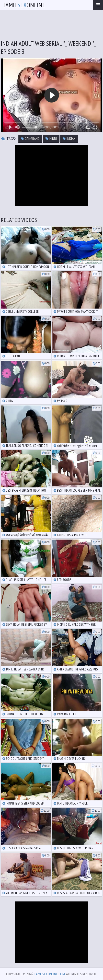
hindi (51, 139)
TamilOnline (24, 5)
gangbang (30, 139)
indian (69, 139)
